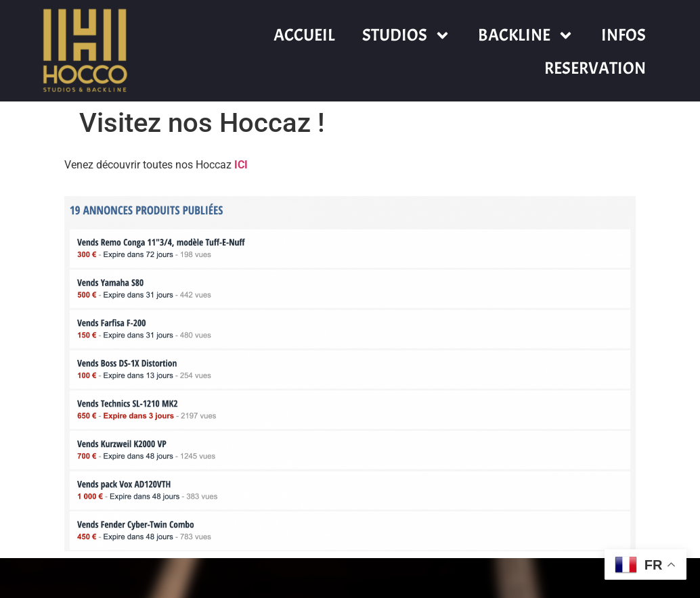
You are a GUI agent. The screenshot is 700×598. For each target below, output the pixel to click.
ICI (241, 165)
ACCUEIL (304, 35)
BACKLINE (526, 36)
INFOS (624, 35)
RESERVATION (595, 68)
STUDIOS (407, 36)
